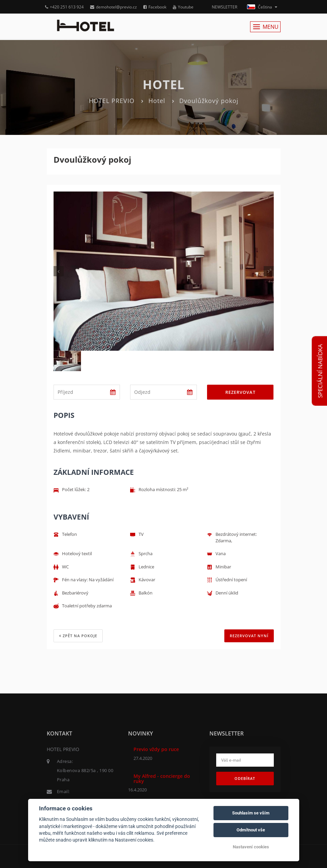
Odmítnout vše (251, 830)
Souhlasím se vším (251, 813)
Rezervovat (240, 392)
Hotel (157, 101)
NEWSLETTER (224, 7)
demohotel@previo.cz (114, 7)
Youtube (183, 7)
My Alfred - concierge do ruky (162, 779)
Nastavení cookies (251, 847)
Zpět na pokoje (78, 636)
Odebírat (245, 778)
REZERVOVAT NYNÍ (249, 636)
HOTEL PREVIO (112, 101)
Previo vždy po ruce (156, 749)
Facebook (155, 7)
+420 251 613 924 (64, 7)
